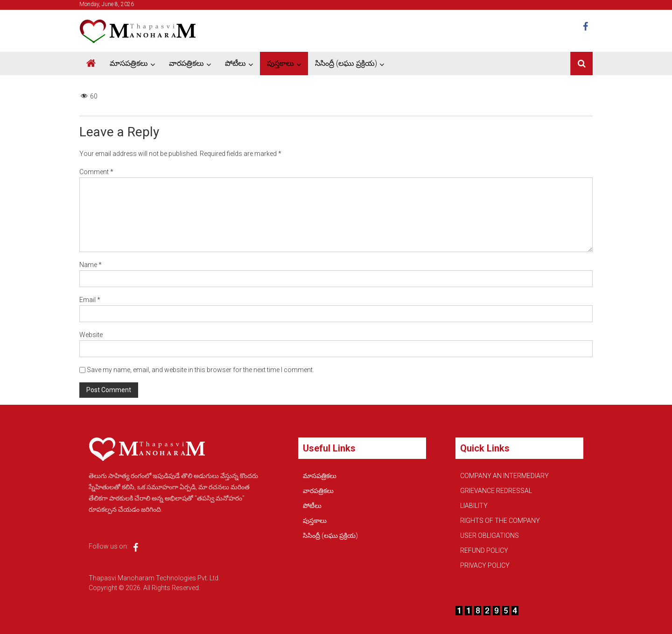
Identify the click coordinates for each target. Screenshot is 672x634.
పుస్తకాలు (280, 63)
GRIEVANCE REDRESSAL (496, 491)
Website (91, 335)
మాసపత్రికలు (129, 63)
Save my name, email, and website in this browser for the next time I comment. (200, 370)
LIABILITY (474, 506)
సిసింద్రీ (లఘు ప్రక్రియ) (346, 63)
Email (90, 300)
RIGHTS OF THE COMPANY (500, 521)
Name (91, 265)
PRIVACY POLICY (485, 565)
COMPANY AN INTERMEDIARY (504, 476)
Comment (96, 172)
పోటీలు (235, 63)
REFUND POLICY (484, 550)
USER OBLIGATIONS (490, 535)
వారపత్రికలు (186, 63)
